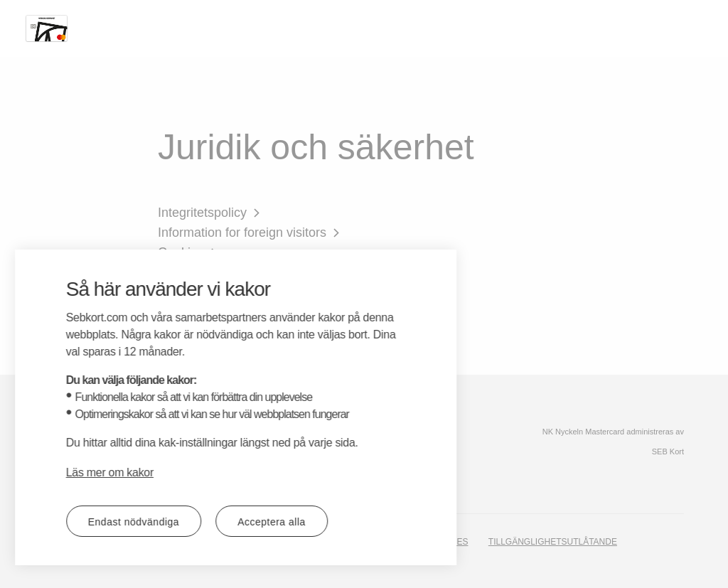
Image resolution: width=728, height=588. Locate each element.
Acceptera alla (177, 522)
